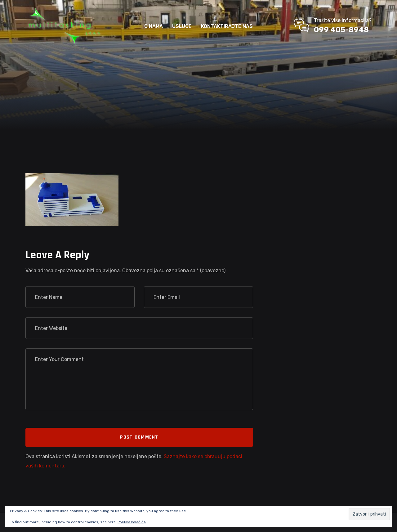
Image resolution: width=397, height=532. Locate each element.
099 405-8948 (341, 30)
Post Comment (139, 437)
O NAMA (154, 26)
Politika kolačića (132, 522)
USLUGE (182, 26)
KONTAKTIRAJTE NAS (227, 26)
